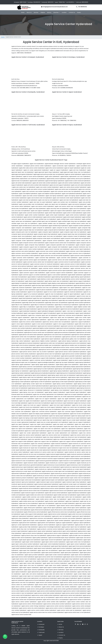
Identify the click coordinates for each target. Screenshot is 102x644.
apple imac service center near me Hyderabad (56, 322)
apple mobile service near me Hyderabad (31, 501)
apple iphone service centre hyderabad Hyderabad (71, 352)
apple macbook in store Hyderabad (70, 461)
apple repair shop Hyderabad (70, 559)
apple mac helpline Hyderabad (20, 416)
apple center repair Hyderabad (55, 215)
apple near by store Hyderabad (28, 503)
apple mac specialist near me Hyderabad (40, 439)
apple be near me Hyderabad (20, 181)
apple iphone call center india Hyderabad (31, 335)
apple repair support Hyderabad (29, 568)
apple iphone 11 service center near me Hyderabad (39, 332)
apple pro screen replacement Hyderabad (24, 525)
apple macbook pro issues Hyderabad (54, 465)
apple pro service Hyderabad (46, 525)
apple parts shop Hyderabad (20, 518)
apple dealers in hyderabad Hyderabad (39, 277)
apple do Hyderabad (25, 285)
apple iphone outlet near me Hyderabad (52, 343)
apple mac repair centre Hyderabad (41, 424)
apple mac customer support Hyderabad (70, 412)
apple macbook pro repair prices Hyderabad (73, 467)
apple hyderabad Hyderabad (28, 311)
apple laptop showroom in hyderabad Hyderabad (34, 390)
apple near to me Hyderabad (46, 506)
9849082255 (37, 2)
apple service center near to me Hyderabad (56, 600)
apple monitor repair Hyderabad (55, 501)
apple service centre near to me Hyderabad (77, 612)
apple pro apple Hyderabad (64, 523)
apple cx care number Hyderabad (57, 275)
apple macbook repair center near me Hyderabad (75, 478)
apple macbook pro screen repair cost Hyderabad (26, 471)
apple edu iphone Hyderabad (82, 285)
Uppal (40, 635)
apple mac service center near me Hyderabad (56, 435)
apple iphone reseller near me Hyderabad (48, 345)
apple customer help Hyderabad (45, 258)
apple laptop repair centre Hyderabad (36, 375)
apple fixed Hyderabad (25, 298)
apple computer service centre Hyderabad (32, 243)
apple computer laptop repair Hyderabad (78, 230)
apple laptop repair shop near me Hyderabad (25, 379)
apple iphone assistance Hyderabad (65, 332)
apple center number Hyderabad (35, 215)
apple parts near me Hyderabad (62, 516)
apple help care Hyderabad (50, 300)
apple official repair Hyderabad (53, 508)
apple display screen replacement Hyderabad (61, 283)
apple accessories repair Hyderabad (64, 166)
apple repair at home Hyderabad (73, 540)
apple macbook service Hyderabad (29, 488)
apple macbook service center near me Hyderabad (34, 491)
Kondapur (41, 627)
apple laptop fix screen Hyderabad (44, 369)
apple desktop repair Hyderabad (80, 277)
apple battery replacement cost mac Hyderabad (75, 176)
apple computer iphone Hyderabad (54, 230)
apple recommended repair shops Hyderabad (62, 538)
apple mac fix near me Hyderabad (80, 414)
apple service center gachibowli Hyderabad (40, 589)
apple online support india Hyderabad (32, 514)
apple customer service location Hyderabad (73, 266)
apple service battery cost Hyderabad (57, 580)
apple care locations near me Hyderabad (39, 198)
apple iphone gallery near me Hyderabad (74, 339)
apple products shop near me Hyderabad (34, 535)
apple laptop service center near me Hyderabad (64, 386)
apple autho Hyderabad (52, 176)
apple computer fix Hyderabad (42, 228)
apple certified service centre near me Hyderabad (33, 226)
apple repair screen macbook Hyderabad (58, 555)
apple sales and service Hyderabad (33, 574)
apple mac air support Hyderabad (46, 399)
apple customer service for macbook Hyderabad (45, 264)
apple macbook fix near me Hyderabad (23, 461)
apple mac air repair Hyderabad (74, 394)
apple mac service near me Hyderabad (30, 437)
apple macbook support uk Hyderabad (33, 493)
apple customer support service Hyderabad (59, 273)
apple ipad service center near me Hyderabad (61, 330)
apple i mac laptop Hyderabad (65, 313)
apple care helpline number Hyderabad (49, 194)
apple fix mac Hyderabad (35, 292)
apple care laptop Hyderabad (54, 196)
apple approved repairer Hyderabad (22, 174)
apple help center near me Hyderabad (33, 303)
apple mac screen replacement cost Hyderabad (63, 433)
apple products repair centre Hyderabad (65, 531)
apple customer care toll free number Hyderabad (55, 256)
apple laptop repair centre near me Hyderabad (61, 375)
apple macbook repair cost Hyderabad (53, 480)
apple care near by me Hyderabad (48, 200)
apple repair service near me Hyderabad (24, 559)
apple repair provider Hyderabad (34, 555)
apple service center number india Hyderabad (52, 602)
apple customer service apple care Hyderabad (33, 260)
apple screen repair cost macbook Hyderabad (33, 576)
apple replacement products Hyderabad (40, 572)
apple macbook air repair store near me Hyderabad (63, 448)
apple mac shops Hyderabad (51, 437)
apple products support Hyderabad (57, 535)
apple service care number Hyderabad (47, 582)
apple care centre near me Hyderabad (66, 189)
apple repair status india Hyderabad (30, 563)
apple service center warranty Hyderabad (59, 606)
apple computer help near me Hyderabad (31, 230)
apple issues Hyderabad (60, 360)
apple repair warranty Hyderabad (34, 570)
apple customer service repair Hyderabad (60, 270)
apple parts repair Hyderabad (81, 516)
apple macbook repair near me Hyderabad (77, 480)
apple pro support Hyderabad (65, 525)
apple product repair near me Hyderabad (74, 527)
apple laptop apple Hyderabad (21, 365)
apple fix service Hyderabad (34, 296)
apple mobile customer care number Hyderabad (37, 497)
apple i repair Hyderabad (83, 313)
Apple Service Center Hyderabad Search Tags (51, 160)
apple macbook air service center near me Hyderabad (47, 452)
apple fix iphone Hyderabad (44, 290)
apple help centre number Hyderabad (79, 303)
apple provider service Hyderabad (21, 538)
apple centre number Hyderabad (53, 217)
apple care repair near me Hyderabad (56, 204)
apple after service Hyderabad (54, 168)
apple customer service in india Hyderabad (73, 264)
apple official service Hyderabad (40, 510)
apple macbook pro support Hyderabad (78, 476)
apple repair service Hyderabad (80, 555)
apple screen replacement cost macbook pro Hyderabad (40, 578)
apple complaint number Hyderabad (79, 226)
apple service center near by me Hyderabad (41, 597)
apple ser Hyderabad (84, 578)
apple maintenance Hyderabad (77, 493)
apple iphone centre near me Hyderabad (49, 337)
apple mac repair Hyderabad (20, 424)
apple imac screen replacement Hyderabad (33, 320)
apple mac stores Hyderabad (62, 439)
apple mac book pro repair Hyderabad (62, 403)
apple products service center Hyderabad (56, 533)
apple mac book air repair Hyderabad (75, 401)
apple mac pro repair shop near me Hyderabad (47, 420)
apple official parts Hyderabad (33, 508)
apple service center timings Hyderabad (33, 606)
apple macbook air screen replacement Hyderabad (42, 450)
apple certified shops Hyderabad (58, 226)
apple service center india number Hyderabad (48, 593)
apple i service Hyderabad (19, 315)
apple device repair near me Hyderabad (57, 281)
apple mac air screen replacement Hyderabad (68, 397)
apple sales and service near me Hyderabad (59, 574)
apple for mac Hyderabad (20, 300)
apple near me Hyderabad (46, 503)
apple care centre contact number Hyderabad (40, 189)
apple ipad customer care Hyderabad (72, 326)
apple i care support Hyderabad (33, 313)
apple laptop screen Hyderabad (21, 382)
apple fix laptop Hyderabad (76, 290)
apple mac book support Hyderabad (51, 407)
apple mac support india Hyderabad (22, 441)
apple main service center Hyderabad (56, 493)
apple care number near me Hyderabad (65, 202)
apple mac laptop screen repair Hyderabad (31, 418)
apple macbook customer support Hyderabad (51, 459)
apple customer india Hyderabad (67, 258)
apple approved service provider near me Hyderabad (49, 174)
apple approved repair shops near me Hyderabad (75, 172)
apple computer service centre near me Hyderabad (60, 243)
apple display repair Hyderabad (38, 283)
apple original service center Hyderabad (56, 514)
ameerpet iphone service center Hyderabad (37, 166)
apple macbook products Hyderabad (22, 478)
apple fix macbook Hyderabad (73, 292)
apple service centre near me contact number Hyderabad (47, 612)
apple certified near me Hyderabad (45, 219)
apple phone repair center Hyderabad (34, 521)
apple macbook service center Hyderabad (53, 488)
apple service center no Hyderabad (80, 600)
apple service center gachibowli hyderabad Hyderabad (70, 589)
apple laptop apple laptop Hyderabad (43, 365)
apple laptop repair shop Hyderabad (79, 377)
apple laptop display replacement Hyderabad (77, 367)
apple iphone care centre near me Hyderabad (57, 335)
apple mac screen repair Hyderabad (35, 431)
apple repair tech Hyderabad (73, 568)
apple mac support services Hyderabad (71, 441)
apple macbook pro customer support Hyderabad (61, 463)
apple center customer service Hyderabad (31, 213)
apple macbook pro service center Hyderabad (64, 474)
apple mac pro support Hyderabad (79, 422)
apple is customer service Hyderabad (41, 360)
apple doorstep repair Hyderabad (42, 285)
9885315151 (51, 2)
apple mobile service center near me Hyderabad (51, 499)
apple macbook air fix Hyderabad (60, 446)
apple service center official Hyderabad (31, 604)
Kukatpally (41, 630)
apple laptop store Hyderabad (60, 390)
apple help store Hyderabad (64, 307)
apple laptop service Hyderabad (63, 384)
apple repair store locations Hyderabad (55, 563)
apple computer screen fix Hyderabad (75, 236)
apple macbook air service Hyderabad (69, 450)
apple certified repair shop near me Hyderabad (72, 221)
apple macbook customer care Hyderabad (24, 459)
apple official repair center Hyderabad (75, 508)
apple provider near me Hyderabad (79, 535)
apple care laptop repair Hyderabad (75, 196)
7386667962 (62, 2)
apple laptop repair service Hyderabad (55, 377)
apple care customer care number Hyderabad (36, 191)
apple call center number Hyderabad (69, 183)
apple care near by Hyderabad (28, 200)
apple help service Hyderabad (45, 307)
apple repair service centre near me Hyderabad (77, 557)
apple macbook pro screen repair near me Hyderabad (58, 471)
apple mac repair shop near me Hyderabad (77, 426)
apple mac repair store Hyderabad (22, 429)
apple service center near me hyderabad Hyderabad (27, 600)
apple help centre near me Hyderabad (56, 303)
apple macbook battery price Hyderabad (23, 456)
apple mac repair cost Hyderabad (63, 424)
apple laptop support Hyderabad (55, 392)
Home (23, 12)
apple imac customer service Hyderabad (71, 315)
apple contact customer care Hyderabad (57, 249)
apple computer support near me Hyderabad (33, 247)
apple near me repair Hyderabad (65, 503)
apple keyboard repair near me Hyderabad (24, 362)
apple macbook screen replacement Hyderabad (51, 486)
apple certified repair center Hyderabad (69, 219)
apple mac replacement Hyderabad (72, 429)
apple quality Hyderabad (40, 538)
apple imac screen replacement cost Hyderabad (62, 320)
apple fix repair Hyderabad (72, 294)
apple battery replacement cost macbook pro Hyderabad (29, 179)
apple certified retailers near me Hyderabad (52, 223)
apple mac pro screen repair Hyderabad (74, 420)
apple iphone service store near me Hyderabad (46, 356)
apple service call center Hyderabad (79, 580)
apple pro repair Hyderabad (82, 523)
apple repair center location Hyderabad (53, 542)
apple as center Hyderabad (73, 174)
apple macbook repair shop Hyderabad (74, 482)
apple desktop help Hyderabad (61, 277)
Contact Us (72, 12)
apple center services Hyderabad (76, 215)
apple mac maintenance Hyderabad (56, 418)
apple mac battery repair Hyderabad (52, 401)
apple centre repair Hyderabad (72, 217)
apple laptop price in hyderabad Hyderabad (69, 373)
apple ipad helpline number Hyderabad (44, 328)
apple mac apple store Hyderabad (29, 401)
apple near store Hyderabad (28, 506)
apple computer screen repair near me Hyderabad (75, 238)
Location (64, 12)
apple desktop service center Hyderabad (74, 279)
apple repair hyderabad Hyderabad (23, 548)
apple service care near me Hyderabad (23, 582)
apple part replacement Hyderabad (23, 516)
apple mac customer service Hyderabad (44, 412)
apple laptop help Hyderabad (81, 369)
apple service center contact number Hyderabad (75, 585)
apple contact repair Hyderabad (80, 249)
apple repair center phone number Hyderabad (25, 544)
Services (36, 12)
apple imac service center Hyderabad (30, 322)
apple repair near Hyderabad (28, 550)
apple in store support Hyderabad (63, 324)
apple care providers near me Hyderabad (31, 204)
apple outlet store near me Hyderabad (79, 514)
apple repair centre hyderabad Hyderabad (53, 544)
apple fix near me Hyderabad (54, 294)
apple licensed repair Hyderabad (76, 392)
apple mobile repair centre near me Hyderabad (67, 497)
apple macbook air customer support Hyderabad (34, 446)
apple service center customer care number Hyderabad (59, 587)
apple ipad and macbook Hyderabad (49, 326)
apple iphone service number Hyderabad (74, 354)
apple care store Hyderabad (78, 209)
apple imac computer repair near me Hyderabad (43, 315)
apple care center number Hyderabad (47, 187)
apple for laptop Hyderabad (82, 298)
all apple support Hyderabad (20, 164)
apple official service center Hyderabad (62, 510)
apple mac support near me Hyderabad (46, 441)
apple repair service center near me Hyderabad (48, 557)
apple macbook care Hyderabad (80, 456)
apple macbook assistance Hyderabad (78, 454)
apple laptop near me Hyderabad (80, 371)
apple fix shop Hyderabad (51, 296)
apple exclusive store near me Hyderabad (45, 288)
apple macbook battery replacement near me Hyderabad (53, 456)
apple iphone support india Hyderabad (44, 358)
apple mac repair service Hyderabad (30, 426)
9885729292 (23, 2)
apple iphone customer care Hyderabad (74, 337)
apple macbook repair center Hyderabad (47, 478)
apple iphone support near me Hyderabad (69, 358)
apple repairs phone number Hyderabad (78, 570)
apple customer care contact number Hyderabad (50, 251)
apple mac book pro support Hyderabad (36, 405)
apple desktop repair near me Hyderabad (24, 279)
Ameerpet (41, 624)
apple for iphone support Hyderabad (63, 298)
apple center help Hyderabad (53, 213)
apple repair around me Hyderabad (52, 540)
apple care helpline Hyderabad (28, 194)
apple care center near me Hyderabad (24, 187)
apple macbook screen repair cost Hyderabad (73, 484)
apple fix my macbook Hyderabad (34, 294)
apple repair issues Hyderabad (43, 548)
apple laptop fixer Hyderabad (63, 369)
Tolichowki (41, 632)
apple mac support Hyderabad (81, 439)
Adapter (43, 12)
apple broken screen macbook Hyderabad (77, 181)
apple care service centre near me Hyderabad (69, 206)
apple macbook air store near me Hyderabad (32, 454)
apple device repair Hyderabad (34, 281)
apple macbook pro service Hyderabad (38, 474)
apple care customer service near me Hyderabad (65, 191)
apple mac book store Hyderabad (29, 407)
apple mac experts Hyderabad (60, 414)
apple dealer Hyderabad (75, 275)
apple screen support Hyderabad (67, 578)
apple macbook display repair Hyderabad (78, 459)
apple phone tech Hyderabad (28, 523)
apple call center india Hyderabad (21, 183)
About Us (29, 12)
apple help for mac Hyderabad (21, 305)
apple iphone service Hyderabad (42, 347)
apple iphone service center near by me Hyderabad (53, 350)
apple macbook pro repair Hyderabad (22, 467)
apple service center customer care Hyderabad (26, 587)
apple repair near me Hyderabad (47, 550)
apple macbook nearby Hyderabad (34, 463)
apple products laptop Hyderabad (76, 529)
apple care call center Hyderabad (81, 185)
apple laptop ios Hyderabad (20, 371)
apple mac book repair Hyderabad (60, 405)
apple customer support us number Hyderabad (33, 275)
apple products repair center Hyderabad (40, 531)
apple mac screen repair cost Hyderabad (58, 431)
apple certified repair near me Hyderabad (45, 221)
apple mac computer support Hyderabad (74, 409)
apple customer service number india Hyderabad (33, 270)
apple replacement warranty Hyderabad (64, 572)
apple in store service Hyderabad (42, 324)
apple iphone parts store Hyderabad (75, 343)
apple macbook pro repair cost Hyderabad (47, 467)
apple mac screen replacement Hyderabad (33, 433)
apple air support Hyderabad (59, 170)
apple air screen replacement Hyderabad (36, 170)
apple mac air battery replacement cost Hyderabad (48, 394)
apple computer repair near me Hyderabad (73, 232)
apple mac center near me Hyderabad (75, 407)
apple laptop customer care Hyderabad (31, 367)
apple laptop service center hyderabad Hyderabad (34, 386)
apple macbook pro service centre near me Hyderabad (49, 476)
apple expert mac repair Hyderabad (70, 288)
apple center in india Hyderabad (73, 213)
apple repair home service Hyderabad (80, 546)
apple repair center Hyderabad (31, 542)
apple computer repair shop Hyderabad (45, 234)
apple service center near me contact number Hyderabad (73, 597)
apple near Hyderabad (72, 501)
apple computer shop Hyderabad (35, 245)
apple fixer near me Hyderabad (42, 298)
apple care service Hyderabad (77, 204)
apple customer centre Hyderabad (23, 258)
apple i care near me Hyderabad (72, 311)
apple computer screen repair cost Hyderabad (46, 238)
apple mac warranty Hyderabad (40, 444)
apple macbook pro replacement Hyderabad (48, 469)
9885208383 (85, 2)
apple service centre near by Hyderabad (69, 610)
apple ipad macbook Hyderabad (66, 328)
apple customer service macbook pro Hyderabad (54, 268)
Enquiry (79, 12)
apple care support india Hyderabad (61, 211)
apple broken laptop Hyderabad (55, 181)
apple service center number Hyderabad (24, 602)
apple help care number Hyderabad (69, 300)
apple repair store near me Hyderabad (31, 565)
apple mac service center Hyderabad (30, 435)
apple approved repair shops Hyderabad (47, 172)
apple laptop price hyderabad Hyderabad (43, 373)
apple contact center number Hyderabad (31, 249)
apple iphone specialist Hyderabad (71, 356)
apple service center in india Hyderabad (75, 591)
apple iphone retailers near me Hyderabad (74, 345)
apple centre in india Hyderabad (33, 217)
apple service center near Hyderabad (71, 595)
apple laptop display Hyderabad (53, 367)
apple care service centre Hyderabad (42, 206)
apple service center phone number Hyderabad (57, 604)
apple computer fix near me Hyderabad (64, 228)
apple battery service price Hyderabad (78, 179)
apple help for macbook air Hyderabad (42, 305)
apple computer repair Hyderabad (49, 232)
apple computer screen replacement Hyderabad (26, 241)
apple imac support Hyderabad (81, 322)
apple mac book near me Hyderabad (39, 403)
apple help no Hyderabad (27, 307)
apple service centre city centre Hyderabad (32, 608)
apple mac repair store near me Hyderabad (47, 429)
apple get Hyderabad (34, 300)
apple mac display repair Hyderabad (39, 414)
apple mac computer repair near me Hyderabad (46, 409)
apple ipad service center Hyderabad (35, 330)
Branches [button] (56, 12)
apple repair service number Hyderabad (49, 559)
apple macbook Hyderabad (59, 444)
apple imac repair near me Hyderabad (62, 318)
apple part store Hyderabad (43, 516)
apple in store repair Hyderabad (21, 324)
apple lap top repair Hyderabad (65, 362)
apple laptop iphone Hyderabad (39, 371)
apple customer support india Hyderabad (32, 273)
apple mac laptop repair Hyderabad (60, 416)
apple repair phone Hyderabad (50, 553)
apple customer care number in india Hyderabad (26, 256)
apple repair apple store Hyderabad (30, 540)
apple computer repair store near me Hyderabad (47, 236)
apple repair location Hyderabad (62, 548)
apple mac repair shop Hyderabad (52, 426)
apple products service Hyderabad (33, 533)
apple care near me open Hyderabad (41, 202)
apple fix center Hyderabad (27, 290)
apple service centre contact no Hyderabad (59, 608)
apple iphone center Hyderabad (81, 335)
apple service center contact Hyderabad (47, 585)
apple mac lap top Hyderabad (39, 416)
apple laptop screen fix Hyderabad (41, 382)
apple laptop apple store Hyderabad (67, 365)
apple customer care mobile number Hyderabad (53, 253)
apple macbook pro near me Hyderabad (78, 465)
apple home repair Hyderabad (28, 309)
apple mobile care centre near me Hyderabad (39, 495)
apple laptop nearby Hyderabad (21, 373)
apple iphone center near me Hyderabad (24, 337)
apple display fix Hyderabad (20, 283)
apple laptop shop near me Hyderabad (64, 388)
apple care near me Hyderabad (69, 200)
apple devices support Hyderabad (80, 281)
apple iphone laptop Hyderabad (68, 341)
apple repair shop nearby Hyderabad (37, 561)
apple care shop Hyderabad (37, 209)
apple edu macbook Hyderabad (22, 288)
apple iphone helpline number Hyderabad (44, 341)
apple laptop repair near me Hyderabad (31, 377)
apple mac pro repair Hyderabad (77, 418)
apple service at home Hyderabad (35, 580)
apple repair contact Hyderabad (76, 544)
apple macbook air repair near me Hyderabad (33, 448)
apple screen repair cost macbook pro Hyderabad (63, 576)
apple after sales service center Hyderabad (32, 168)
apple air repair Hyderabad (72, 168)
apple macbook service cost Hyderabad (61, 491)
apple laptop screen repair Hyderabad (63, 382)
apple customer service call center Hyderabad (62, 260)
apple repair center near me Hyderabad (78, 542)
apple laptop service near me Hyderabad (40, 388)
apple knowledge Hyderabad (46, 362)
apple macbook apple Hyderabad (56, 454)
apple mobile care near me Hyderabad (65, 495)
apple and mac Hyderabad (77, 170)
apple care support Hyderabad (40, 211)
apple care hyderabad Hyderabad (72, 194)
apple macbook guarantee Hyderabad (47, 461)
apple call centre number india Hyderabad (36, 185)
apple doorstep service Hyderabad (63, 285)
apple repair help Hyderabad (59, 546)
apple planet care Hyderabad (46, 523)
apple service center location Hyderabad (74, 593)
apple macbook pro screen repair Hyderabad (76, 469)
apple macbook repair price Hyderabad (23, 482)
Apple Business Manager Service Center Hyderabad (60, 164)
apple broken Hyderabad (37, 181)
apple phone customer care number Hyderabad (68, 518)
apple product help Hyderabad (28, 527)
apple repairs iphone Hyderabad (55, 570)
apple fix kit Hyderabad (60, 290)
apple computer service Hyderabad (53, 241)
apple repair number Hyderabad (68, 550)
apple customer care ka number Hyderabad (25, 253)
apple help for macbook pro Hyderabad (66, 305)
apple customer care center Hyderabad (23, 251)
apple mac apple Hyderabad (66, 399)
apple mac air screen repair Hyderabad (41, 397)
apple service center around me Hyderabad (73, 582)
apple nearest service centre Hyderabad (69, 506)
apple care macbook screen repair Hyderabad (66, 198)
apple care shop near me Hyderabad (57, 209)
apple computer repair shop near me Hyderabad (72, 234)
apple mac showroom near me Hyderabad (74, 437)
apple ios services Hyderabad (28, 326)
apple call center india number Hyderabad (45, 183)
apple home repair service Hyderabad (48, 309)
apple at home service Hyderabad (33, 176)
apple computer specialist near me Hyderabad (60, 245)
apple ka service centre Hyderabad (79, 360)
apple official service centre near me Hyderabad (62, 512)
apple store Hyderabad (37, 164)
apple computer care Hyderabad (21, 228)
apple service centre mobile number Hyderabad (42, 610)
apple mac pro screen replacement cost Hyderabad (52, 422)
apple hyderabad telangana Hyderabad (49, 311)
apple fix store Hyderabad (68, 296)
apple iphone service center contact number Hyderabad (70, 347)
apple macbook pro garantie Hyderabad (31, 465)
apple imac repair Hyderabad (40, 318)
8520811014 (71, 2)
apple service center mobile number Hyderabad (45, 595)
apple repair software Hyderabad (60, 561)
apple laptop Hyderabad (83, 362)
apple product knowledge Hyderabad (50, 527)
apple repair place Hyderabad (70, 553)
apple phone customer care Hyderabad (41, 518)
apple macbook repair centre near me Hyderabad (26, 480)
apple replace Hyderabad (19, 572)
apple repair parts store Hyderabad (30, 553)
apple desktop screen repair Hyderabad (49, 279)
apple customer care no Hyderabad (79, 253)
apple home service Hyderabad (70, 309)
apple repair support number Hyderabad (52, 568)
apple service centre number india (21, 615)
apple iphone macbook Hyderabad (29, 343)
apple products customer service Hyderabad (51, 529)
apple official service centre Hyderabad (35, 512)
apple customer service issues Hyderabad (46, 266)
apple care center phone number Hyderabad (73, 187)
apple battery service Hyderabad (56, 179)
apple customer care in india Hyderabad (78, 251)
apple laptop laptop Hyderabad (59, 371)
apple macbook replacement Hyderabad (46, 484)
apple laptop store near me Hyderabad (31, 392)
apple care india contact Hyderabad (34, 196)
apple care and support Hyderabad (60, 185)
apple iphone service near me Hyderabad (49, 354)
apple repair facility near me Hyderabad (38, 546)
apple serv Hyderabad (18, 580)
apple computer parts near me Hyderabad (24, 232)
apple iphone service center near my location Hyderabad (37, 352)
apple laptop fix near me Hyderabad (22, 369)
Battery (49, 12)
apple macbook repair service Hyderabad (49, 482)
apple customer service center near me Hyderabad (38, 262)
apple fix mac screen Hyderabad (53, 292)
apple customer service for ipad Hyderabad (67, 262)
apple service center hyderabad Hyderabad (50, 591)
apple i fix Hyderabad (49, 313)
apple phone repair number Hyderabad (59, 521)
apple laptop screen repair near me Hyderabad (37, 384)
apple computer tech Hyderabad (58, 247)
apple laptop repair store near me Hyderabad (53, 379)
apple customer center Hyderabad (80, 256)
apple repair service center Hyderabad (23, 557)
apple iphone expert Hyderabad (51, 339)
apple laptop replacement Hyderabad (79, 379)
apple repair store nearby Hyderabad (56, 565)
